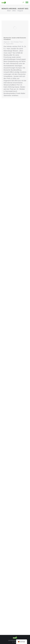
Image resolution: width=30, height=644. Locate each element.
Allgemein (7, 42)
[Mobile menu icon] (27, 2)
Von (17, 42)
